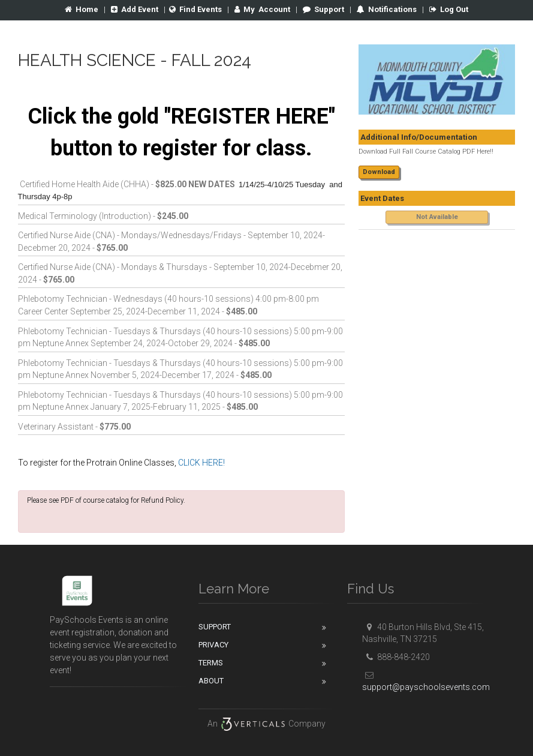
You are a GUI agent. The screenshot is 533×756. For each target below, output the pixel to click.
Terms (211, 663)
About (211, 681)
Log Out (449, 9)
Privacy (213, 645)
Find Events (195, 9)
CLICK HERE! (201, 463)
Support (323, 9)
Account (262, 9)
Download (379, 172)
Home (82, 9)
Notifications (392, 9)
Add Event (135, 9)
